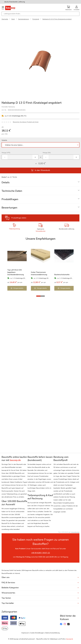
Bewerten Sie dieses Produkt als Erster (26, 122)
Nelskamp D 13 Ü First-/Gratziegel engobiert (57, 19)
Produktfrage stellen (19, 218)
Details (6, 182)
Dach (13, 19)
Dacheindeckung (24, 19)
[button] (38, 296)
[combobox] (40, 14)
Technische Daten (12, 191)
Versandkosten (41, 231)
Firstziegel (36, 19)
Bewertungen (9, 208)
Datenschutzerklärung (52, 633)
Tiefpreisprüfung (14, 229)
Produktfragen (10, 199)
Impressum (25, 633)
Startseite (5, 19)
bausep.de (70, 639)
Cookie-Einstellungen (37, 633)
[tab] (40, 182)
